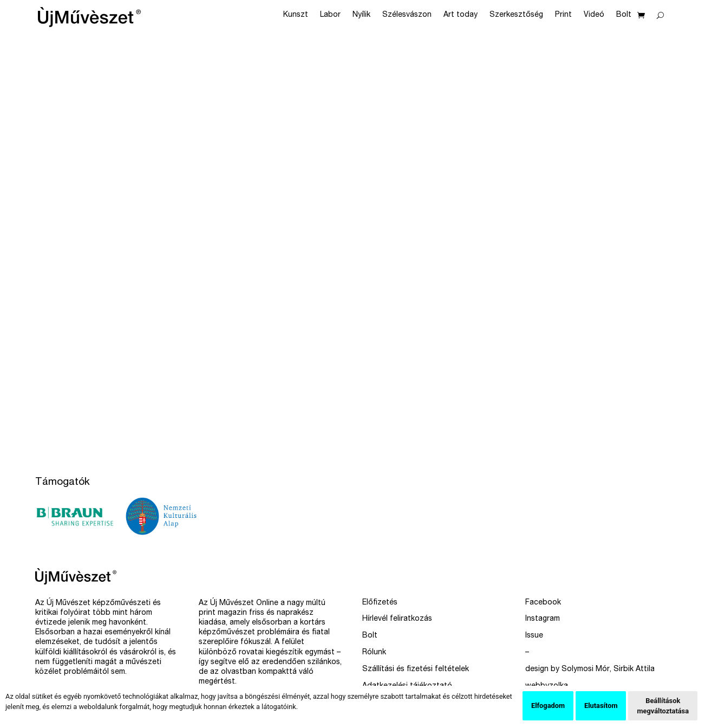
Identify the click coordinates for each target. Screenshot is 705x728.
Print (563, 15)
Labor (330, 15)
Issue (534, 636)
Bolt (624, 15)
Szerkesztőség (516, 15)
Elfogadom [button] (548, 706)
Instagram (543, 619)
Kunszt (296, 15)
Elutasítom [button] (601, 706)
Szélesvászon (407, 15)
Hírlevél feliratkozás (397, 619)
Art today (461, 15)
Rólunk (374, 653)
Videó (594, 15)
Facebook (543, 603)
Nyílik (361, 15)
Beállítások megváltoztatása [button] (663, 706)
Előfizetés (380, 603)
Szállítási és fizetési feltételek (416, 669)
